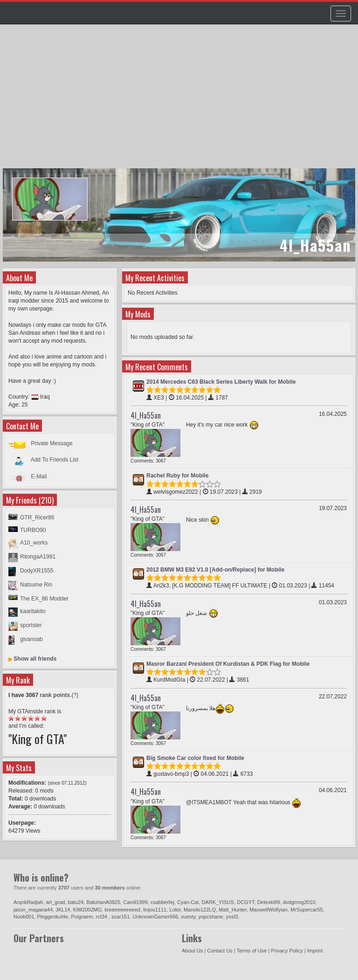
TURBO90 (33, 530)
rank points (55, 695)
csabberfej (162, 902)
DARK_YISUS (218, 902)
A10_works (34, 543)
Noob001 (24, 917)
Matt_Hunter (233, 910)
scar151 (120, 917)
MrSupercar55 (307, 910)
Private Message (52, 443)
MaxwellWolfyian (268, 910)
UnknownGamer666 (155, 917)
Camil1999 (135, 902)
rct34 (102, 917)
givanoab (31, 639)
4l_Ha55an (146, 415)
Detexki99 (269, 902)
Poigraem (82, 917)
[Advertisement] (180, 101)
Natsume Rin (36, 585)
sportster (31, 625)
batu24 (76, 902)
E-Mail (39, 476)
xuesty (188, 917)
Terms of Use (251, 951)
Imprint (315, 951)
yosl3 (232, 917)
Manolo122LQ (200, 910)
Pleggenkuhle (52, 917)
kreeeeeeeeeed (122, 910)
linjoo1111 (155, 910)
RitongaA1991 (38, 557)
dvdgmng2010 (299, 902)
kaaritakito (33, 611)
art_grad (55, 902)
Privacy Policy (287, 951)
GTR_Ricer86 (37, 518)
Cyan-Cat (188, 902)
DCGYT (245, 902)
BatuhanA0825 (103, 902)
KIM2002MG (88, 910)
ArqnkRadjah (28, 902)
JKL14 (63, 910)
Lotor (175, 910)
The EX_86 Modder (44, 599)
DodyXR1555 (37, 571)
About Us (192, 951)
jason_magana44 (33, 910)
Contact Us (220, 951)
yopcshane (210, 917)
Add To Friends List (55, 460)
